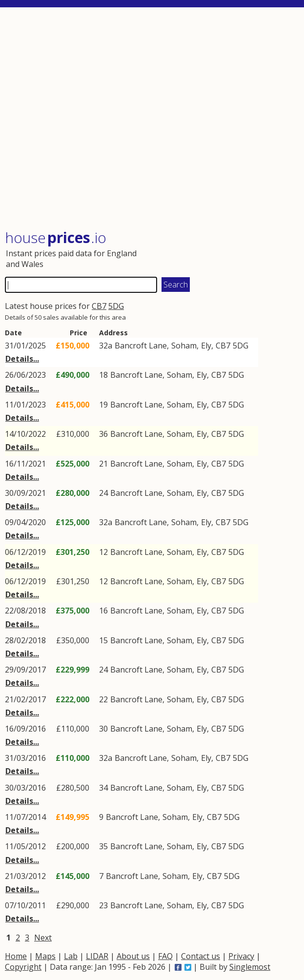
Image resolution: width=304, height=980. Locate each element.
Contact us (201, 956)
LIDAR (97, 956)
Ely (206, 346)
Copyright (23, 967)
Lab (71, 956)
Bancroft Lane (141, 346)
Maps (45, 956)
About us (133, 956)
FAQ (165, 956)
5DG (116, 306)
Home (16, 956)
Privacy (241, 956)
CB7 (99, 306)
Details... (22, 359)
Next (43, 938)
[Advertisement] (152, 119)
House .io (56, 237)
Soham (184, 346)
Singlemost (250, 967)
